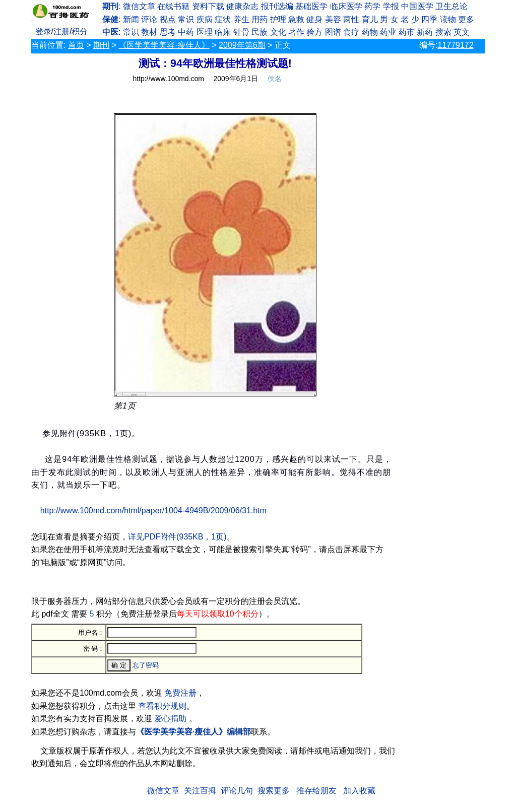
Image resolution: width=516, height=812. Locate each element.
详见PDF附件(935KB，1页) (177, 537)
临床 (223, 32)
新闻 (131, 19)
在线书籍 (173, 6)
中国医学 (417, 6)
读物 (448, 19)
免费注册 (180, 693)
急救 (296, 19)
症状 (223, 19)
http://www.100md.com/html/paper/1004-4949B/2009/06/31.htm (153, 511)
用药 (260, 19)
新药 (425, 32)
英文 (462, 32)
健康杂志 (242, 6)
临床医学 (346, 6)
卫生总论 (451, 6)
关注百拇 (200, 791)
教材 (149, 32)
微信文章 (139, 6)
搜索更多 (274, 791)
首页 (76, 45)
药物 (370, 32)
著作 (296, 32)
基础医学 (311, 6)
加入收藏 (359, 791)
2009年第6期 (242, 45)
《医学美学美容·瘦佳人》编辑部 (193, 732)
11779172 (455, 45)
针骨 (241, 32)
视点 (168, 19)
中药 (186, 32)
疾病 (205, 19)
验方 (314, 32)
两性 (351, 19)
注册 (61, 31)
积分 (80, 31)
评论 (149, 19)
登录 (43, 31)
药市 (407, 32)
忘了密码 (146, 665)
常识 (186, 19)
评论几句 (237, 791)
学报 (391, 6)
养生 (241, 19)
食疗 (351, 32)
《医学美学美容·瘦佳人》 (164, 45)
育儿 (370, 19)
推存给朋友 (316, 791)
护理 (278, 19)
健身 (314, 19)
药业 (388, 32)
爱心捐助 (170, 719)
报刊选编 (277, 6)
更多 (466, 19)
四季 (429, 19)
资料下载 (208, 6)
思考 (168, 32)
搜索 (443, 32)
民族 (260, 32)
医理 (205, 32)
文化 (278, 32)
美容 (333, 19)
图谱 (333, 32)
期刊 (101, 45)
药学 (372, 6)
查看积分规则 (162, 706)
